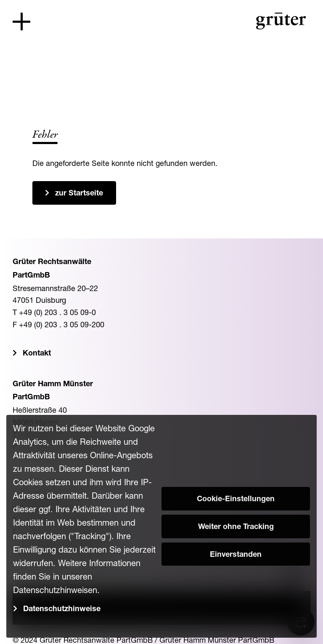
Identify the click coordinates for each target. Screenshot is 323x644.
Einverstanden (236, 555)
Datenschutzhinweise (62, 609)
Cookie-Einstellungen (236, 500)
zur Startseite (79, 194)
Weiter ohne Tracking (236, 527)
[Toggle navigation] (21, 21)
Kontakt (37, 354)
